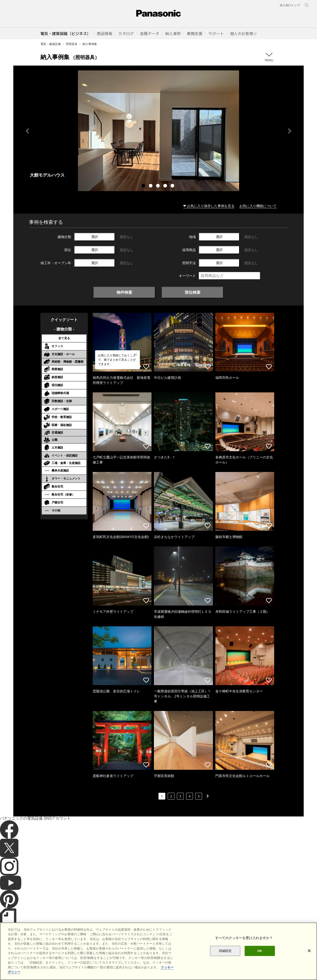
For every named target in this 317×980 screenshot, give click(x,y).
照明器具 (72, 44)
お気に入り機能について (258, 206)
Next (290, 131)
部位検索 (193, 292)
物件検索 (124, 292)
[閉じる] (309, 960)
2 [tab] (151, 186)
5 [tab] (173, 186)
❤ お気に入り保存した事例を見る (209, 206)
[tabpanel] (158, 131)
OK (260, 960)
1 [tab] (144, 186)
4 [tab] (166, 186)
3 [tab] (158, 186)
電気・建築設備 (51, 44)
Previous (27, 131)
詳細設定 (225, 960)
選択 (95, 237)
